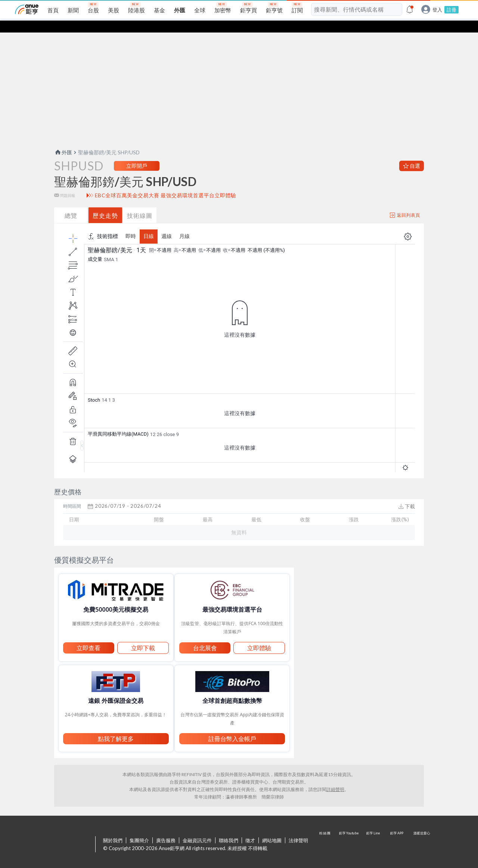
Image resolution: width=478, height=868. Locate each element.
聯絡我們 (229, 828)
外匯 (63, 140)
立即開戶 (137, 154)
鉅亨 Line (373, 833)
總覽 (71, 203)
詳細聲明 (335, 777)
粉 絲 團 (326, 833)
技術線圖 (140, 203)
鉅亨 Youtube (350, 833)
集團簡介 (139, 828)
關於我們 (113, 828)
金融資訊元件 (197, 828)
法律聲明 (298, 828)
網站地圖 (272, 828)
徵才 (250, 828)
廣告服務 (166, 828)
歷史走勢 (105, 203)
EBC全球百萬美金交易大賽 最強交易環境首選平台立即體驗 (166, 183)
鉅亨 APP (397, 833)
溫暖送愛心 (421, 833)
